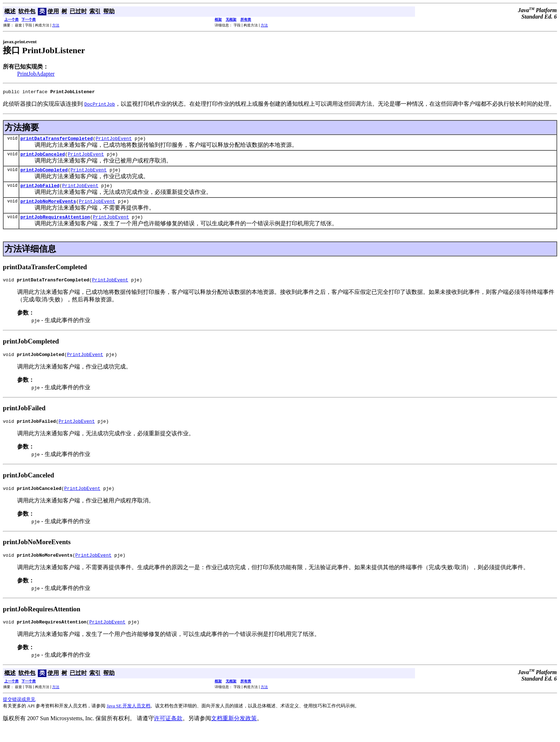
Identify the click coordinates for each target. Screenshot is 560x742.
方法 (56, 25)
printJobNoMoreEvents (48, 207)
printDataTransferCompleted (57, 140)
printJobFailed (40, 191)
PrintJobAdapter (36, 74)
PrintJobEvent (114, 140)
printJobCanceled (43, 157)
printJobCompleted (44, 174)
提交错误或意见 (19, 713)
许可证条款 (168, 732)
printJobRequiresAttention (55, 224)
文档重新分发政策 (234, 732)
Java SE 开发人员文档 (129, 720)
